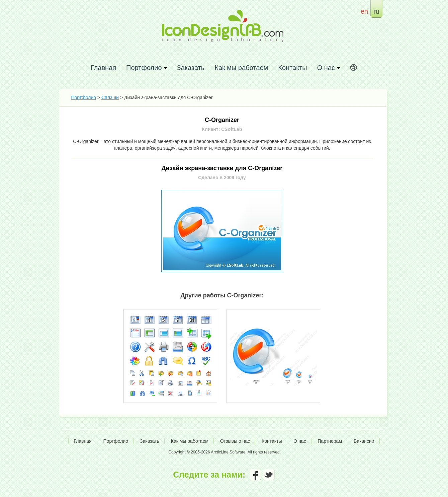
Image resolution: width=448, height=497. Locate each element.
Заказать (191, 67)
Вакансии (364, 441)
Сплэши (110, 97)
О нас (300, 441)
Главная (103, 67)
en (364, 11)
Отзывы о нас (235, 441)
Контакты (292, 67)
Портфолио (84, 97)
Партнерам (330, 441)
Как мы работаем (241, 67)
